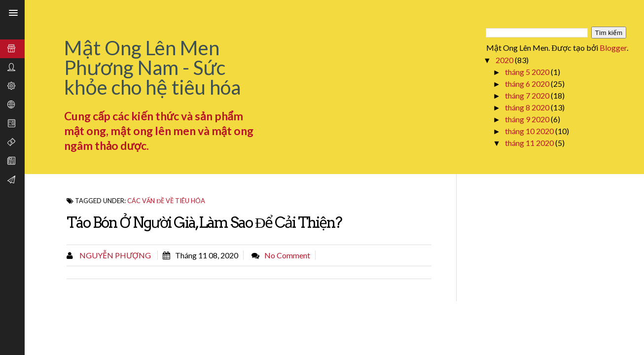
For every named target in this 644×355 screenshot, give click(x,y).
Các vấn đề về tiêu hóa (166, 201)
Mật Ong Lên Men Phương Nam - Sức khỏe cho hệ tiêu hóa (152, 68)
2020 (505, 60)
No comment (287, 255)
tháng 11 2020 (530, 143)
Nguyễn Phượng (114, 255)
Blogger (613, 48)
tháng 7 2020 (528, 95)
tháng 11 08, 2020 (207, 255)
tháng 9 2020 (528, 119)
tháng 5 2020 (528, 72)
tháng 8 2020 (528, 107)
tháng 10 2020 (530, 131)
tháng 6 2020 (528, 84)
